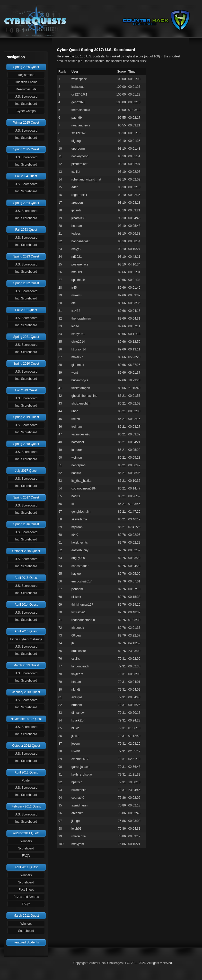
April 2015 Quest (26, 578)
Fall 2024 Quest (26, 176)
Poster (26, 780)
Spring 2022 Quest (26, 283)
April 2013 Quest (26, 631)
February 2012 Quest (26, 806)
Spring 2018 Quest (26, 444)
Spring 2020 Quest (26, 364)
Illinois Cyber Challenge (26, 639)
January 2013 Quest (26, 692)
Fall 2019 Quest (26, 390)
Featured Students (26, 942)
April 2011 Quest (26, 867)
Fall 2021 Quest (26, 310)
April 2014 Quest (26, 605)
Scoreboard (26, 848)
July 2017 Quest (26, 471)
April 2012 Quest (26, 772)
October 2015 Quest (26, 551)
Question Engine (26, 82)
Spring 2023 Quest (26, 256)
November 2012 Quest (26, 719)
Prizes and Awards (26, 897)
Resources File (26, 89)
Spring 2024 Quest (26, 203)
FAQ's (26, 856)
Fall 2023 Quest (26, 230)
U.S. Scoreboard (26, 97)
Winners (26, 841)
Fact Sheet (26, 890)
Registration (26, 75)
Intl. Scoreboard (26, 104)
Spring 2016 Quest (26, 524)
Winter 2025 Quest (26, 123)
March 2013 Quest (26, 665)
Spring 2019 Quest (26, 417)
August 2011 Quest (26, 833)
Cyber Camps (26, 111)
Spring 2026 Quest (26, 67)
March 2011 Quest (26, 916)
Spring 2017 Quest (26, 497)
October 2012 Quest (26, 746)
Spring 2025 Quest (26, 149)
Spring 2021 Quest (26, 337)
